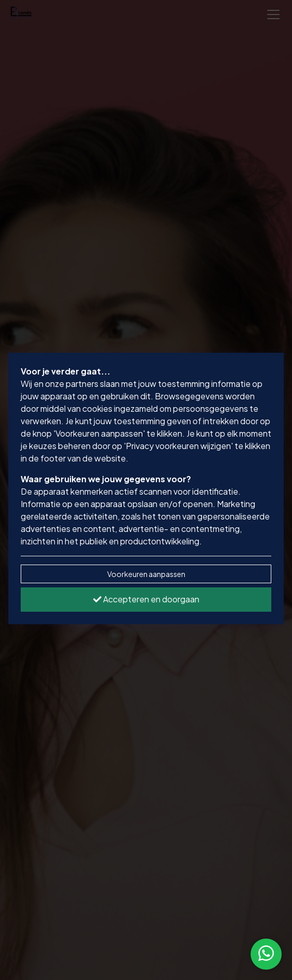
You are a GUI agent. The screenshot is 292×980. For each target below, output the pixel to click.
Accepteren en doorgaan (146, 599)
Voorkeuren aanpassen (146, 574)
